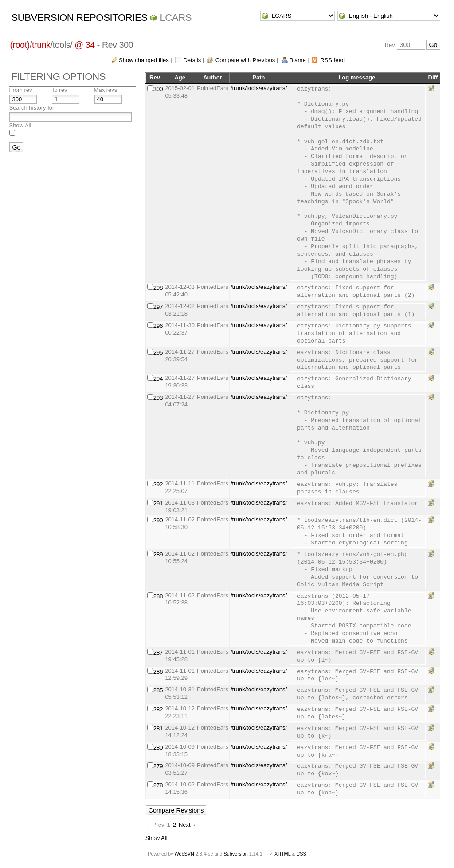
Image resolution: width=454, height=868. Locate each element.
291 (158, 503)
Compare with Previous (245, 60)
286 (158, 672)
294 (158, 379)
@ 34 (85, 45)
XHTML (282, 854)
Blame (298, 60)
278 (158, 785)
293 (158, 398)
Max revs (106, 90)
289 (158, 554)
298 (158, 288)
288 (158, 596)
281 (158, 728)
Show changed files (144, 60)
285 (158, 690)
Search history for (31, 108)
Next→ (188, 825)
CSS (301, 854)
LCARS (176, 18)
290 (158, 520)
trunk (41, 45)
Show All (20, 125)
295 (158, 353)
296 (158, 326)
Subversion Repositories (79, 18)
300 (158, 89)
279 (158, 766)
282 (158, 709)
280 (158, 748)
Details (192, 60)
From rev (20, 90)
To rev (59, 90)
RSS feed (333, 60)
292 (158, 484)
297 (158, 307)
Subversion (236, 854)
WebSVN (184, 854)
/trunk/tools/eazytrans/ (259, 88)
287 (158, 653)
